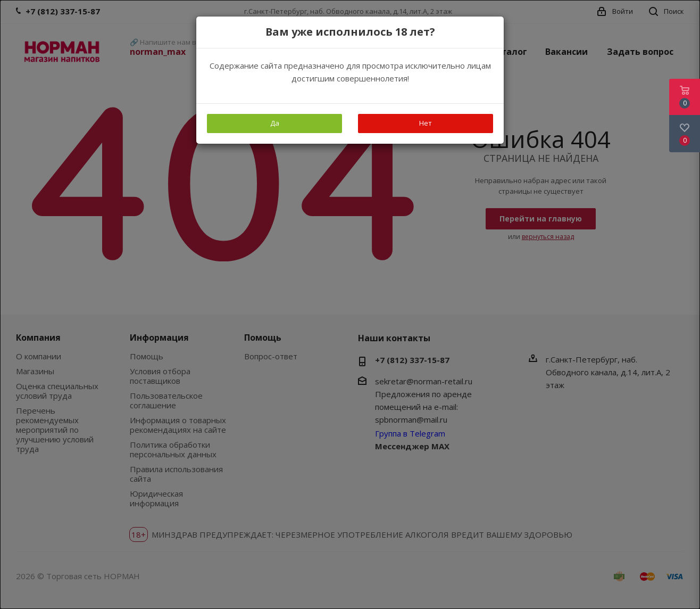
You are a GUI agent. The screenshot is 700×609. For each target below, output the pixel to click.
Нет (426, 123)
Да (275, 123)
